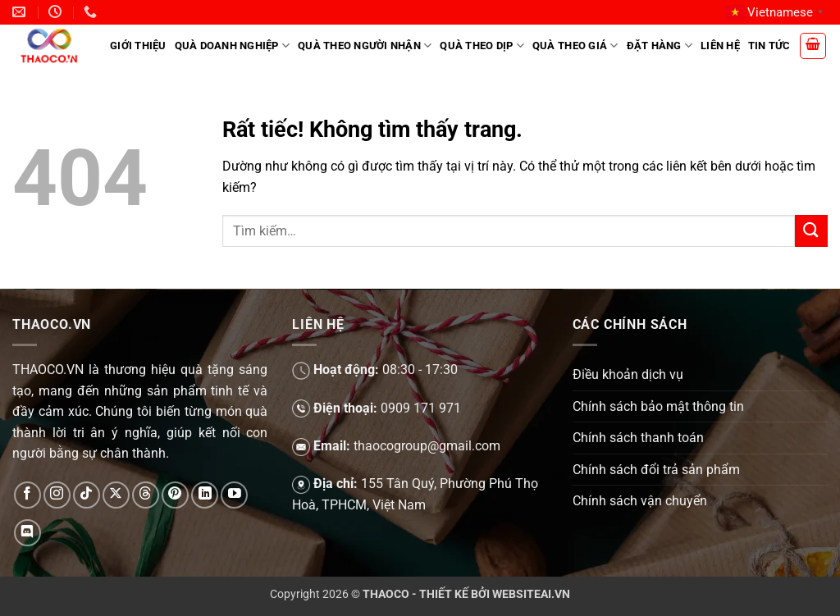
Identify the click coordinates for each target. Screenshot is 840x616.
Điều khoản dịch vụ (628, 374)
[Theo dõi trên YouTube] (234, 495)
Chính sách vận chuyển (640, 501)
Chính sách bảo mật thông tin (658, 406)
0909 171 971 (421, 408)
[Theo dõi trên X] (116, 495)
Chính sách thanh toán (638, 438)
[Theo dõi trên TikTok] (87, 495)
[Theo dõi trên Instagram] (57, 495)
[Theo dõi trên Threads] (146, 495)
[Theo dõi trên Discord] (27, 533)
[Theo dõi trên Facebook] (27, 495)
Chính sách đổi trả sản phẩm (656, 470)
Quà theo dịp (482, 46)
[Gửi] (811, 231)
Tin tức (769, 46)
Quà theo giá (575, 46)
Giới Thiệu (138, 46)
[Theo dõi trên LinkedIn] (205, 495)
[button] (813, 46)
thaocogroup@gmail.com (427, 446)
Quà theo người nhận (365, 46)
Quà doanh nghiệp (233, 46)
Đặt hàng (660, 46)
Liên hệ (720, 46)
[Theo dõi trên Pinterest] (175, 495)
